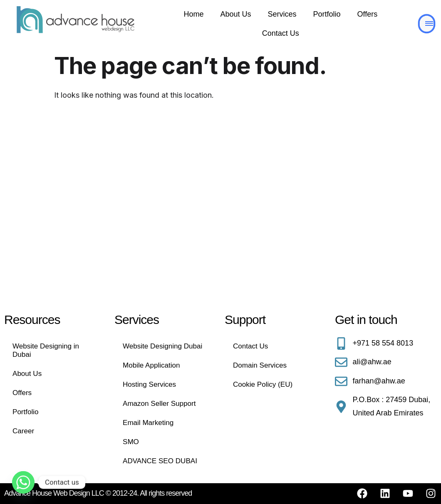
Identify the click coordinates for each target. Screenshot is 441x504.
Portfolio (327, 14)
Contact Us (281, 33)
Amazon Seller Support (161, 404)
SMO (131, 442)
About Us (235, 14)
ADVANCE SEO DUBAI (162, 461)
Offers (368, 14)
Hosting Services (151, 385)
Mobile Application (153, 366)
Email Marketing (150, 423)
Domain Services (261, 366)
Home (193, 14)
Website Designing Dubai (165, 346)
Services (282, 14)
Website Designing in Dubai (48, 351)
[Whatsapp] (23, 482)
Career (24, 431)
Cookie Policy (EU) (264, 385)
